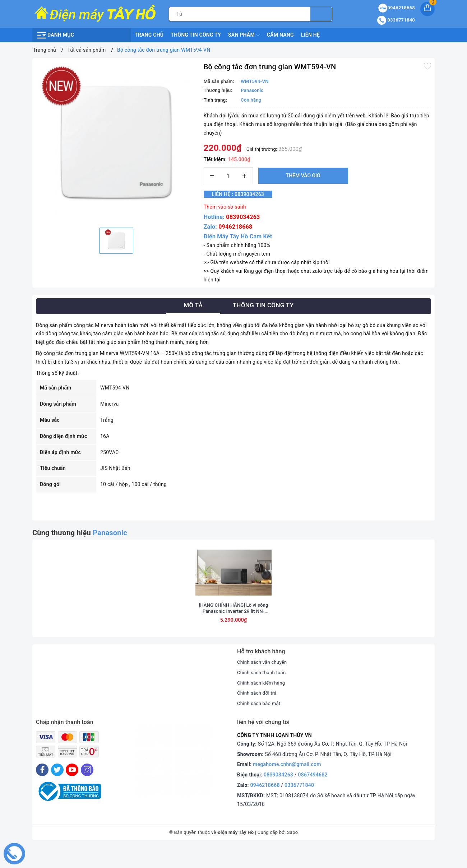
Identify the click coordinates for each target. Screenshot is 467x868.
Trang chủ (149, 35)
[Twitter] (57, 791)
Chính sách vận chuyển (264, 683)
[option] (116, 142)
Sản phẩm (244, 35)
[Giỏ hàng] (427, 9)
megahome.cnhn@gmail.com (287, 785)
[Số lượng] (228, 176)
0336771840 (299, 806)
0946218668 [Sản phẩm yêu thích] (397, 8)
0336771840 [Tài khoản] (396, 20)
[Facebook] (42, 791)
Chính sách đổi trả (258, 714)
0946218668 (235, 227)
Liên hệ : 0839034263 (243, 194)
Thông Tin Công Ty (196, 35)
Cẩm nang (280, 35)
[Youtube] (72, 791)
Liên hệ (310, 35)
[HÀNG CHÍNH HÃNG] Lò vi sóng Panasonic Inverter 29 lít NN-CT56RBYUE (233, 629)
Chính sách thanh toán (263, 693)
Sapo (293, 853)
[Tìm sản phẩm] (240, 14)
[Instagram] (87, 791)
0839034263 (243, 217)
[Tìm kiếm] (321, 14)
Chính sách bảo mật (260, 724)
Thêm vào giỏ (303, 176)
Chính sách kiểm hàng (263, 703)
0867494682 (313, 795)
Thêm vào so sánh (225, 207)
